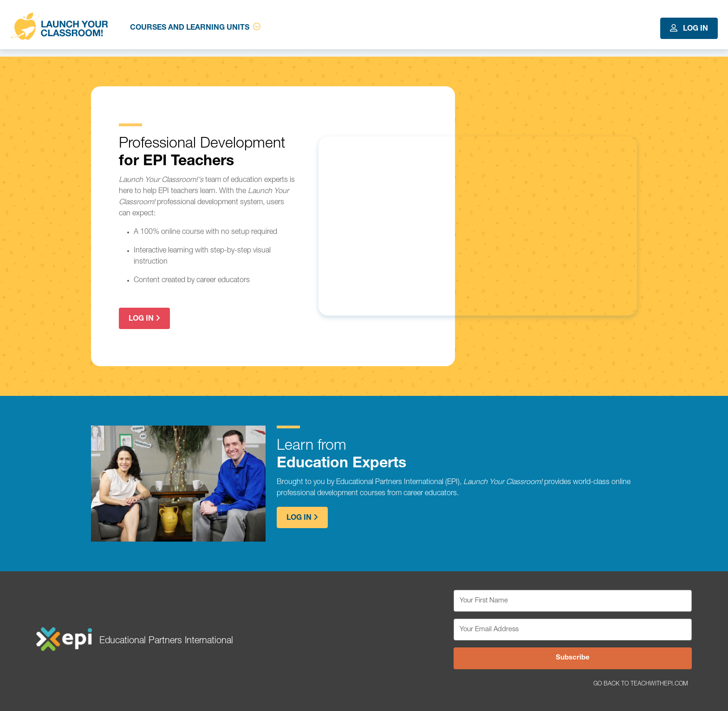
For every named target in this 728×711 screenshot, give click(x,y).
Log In (689, 29)
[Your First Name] (573, 601)
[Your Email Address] (573, 630)
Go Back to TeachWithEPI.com (641, 684)
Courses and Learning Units (195, 27)
